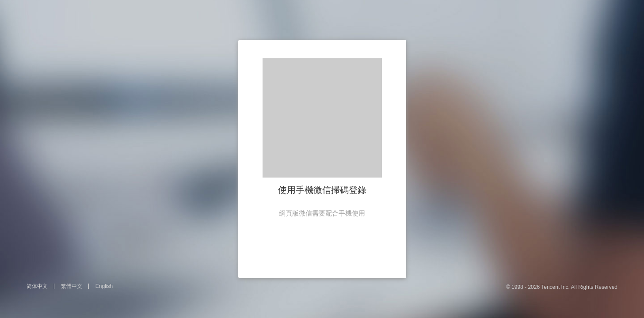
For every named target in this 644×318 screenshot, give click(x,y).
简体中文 (37, 286)
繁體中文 (72, 286)
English (104, 286)
